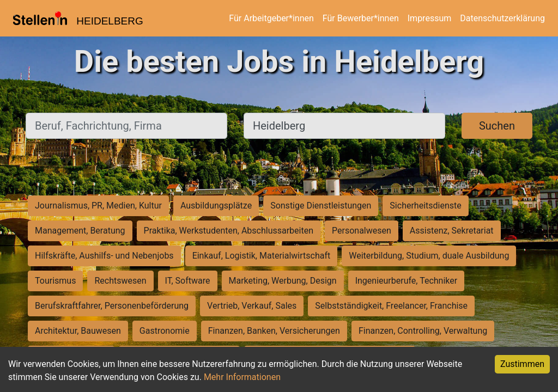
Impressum (430, 18)
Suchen (497, 126)
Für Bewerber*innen (361, 18)
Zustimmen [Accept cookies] (522, 364)
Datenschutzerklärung (502, 18)
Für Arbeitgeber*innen (271, 18)
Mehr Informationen (242, 377)
